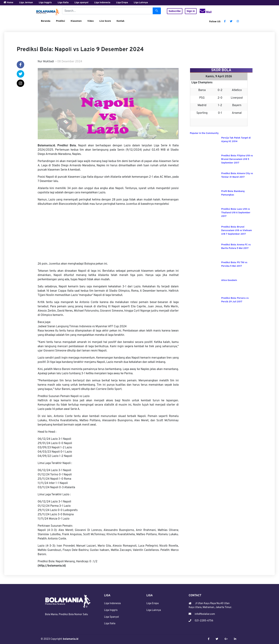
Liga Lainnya (154, 610)
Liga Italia (110, 624)
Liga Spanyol (111, 617)
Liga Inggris (111, 610)
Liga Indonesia (112, 603)
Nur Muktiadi (46, 62)
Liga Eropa (153, 603)
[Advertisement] (108, 234)
